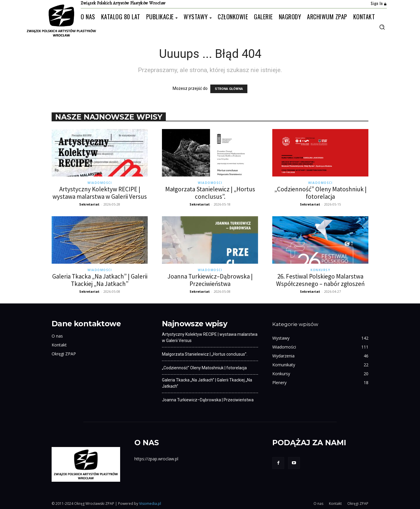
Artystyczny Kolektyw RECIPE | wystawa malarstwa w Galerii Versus (100, 193)
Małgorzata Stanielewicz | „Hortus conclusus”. (210, 193)
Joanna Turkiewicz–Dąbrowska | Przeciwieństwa (210, 280)
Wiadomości (100, 183)
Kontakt (59, 345)
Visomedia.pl (150, 504)
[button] (382, 27)
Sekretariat (89, 204)
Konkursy (320, 270)
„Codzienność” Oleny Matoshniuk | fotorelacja (320, 193)
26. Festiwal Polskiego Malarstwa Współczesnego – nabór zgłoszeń (320, 280)
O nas (57, 336)
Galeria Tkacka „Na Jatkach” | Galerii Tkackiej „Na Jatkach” (100, 280)
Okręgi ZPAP (64, 354)
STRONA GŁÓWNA (229, 89)
